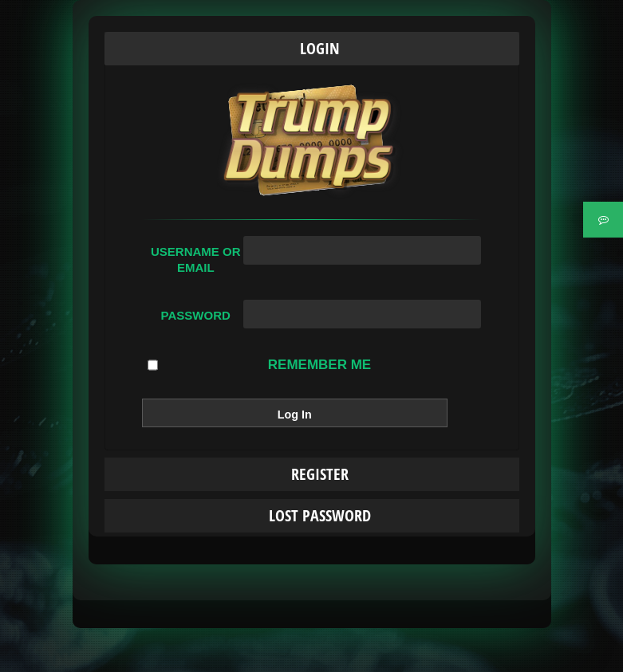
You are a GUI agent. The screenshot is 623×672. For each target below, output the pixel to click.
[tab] (312, 49)
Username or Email (196, 259)
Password (196, 315)
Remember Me (259, 365)
